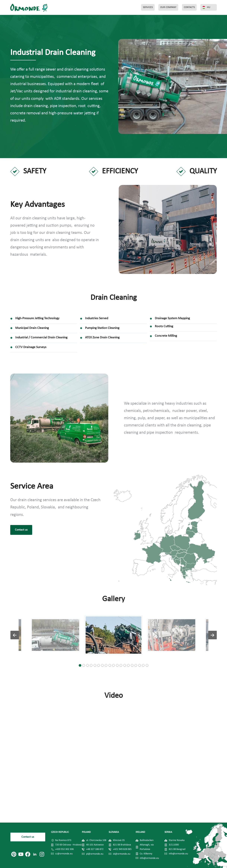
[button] (80, 665)
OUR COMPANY (168, 7)
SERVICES (148, 7)
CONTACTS (189, 7)
